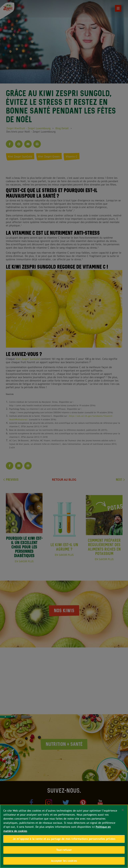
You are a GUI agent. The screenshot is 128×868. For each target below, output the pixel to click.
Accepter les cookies (64, 861)
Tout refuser (64, 850)
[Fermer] (123, 810)
